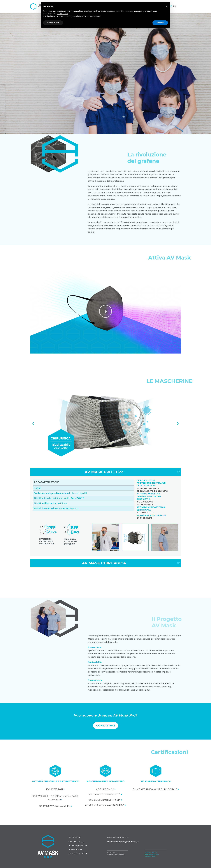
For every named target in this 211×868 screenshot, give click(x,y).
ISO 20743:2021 (54, 789)
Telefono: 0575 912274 (118, 838)
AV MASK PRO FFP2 (104, 472)
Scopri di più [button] (53, 23)
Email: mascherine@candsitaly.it (123, 842)
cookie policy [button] (62, 14)
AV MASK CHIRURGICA (104, 563)
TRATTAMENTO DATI (152, 854)
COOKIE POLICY (151, 856)
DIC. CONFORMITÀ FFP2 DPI (105, 800)
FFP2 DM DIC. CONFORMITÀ (105, 795)
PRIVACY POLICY (151, 853)
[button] (105, 311)
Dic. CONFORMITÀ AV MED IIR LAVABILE (155, 789)
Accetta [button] (160, 23)
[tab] (105, 472)
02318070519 (80, 854)
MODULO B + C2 (105, 789)
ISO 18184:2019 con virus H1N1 (54, 806)
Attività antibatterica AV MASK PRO (105, 805)
